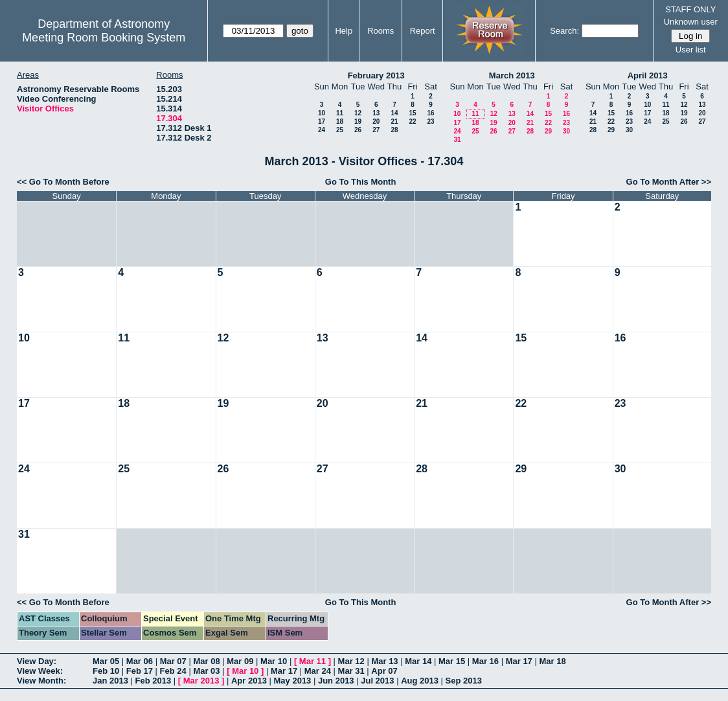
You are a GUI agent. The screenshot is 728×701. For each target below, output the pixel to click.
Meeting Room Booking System (104, 38)
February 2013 (376, 75)
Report (423, 31)
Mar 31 (351, 671)
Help (344, 31)
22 (412, 121)
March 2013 (512, 75)
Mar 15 (452, 661)
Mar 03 (206, 671)
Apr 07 (384, 671)
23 (430, 121)
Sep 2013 (464, 681)
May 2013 (293, 681)
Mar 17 (519, 661)
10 (322, 113)
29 (548, 131)
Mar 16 (485, 661)
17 (322, 121)
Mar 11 (313, 661)
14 (394, 113)
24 (322, 130)
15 (412, 113)
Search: (564, 31)
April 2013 (648, 75)
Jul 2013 (377, 681)
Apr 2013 (249, 681)
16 (430, 113)
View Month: (41, 681)
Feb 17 (140, 671)
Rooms (381, 31)
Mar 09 (240, 661)
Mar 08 (206, 661)
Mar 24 (318, 671)
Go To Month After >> (669, 182)
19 (358, 121)
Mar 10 (274, 661)
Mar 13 (384, 661)
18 (340, 121)
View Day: (37, 661)
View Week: (40, 671)
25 (340, 130)
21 (394, 121)
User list (691, 50)
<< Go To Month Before (63, 182)
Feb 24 (173, 671)
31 (457, 140)
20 (376, 121)
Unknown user (691, 22)
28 (394, 130)
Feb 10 (106, 671)
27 (376, 130)
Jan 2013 (110, 681)
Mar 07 (173, 661)
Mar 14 (418, 661)
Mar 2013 (201, 681)
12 (358, 113)
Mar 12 (351, 661)
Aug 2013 (420, 681)
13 (376, 113)
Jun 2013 (336, 681)
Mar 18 (552, 661)
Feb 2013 (154, 681)
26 (358, 130)
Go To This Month (361, 182)
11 (340, 113)
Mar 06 (140, 661)
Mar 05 (106, 661)
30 (566, 131)
